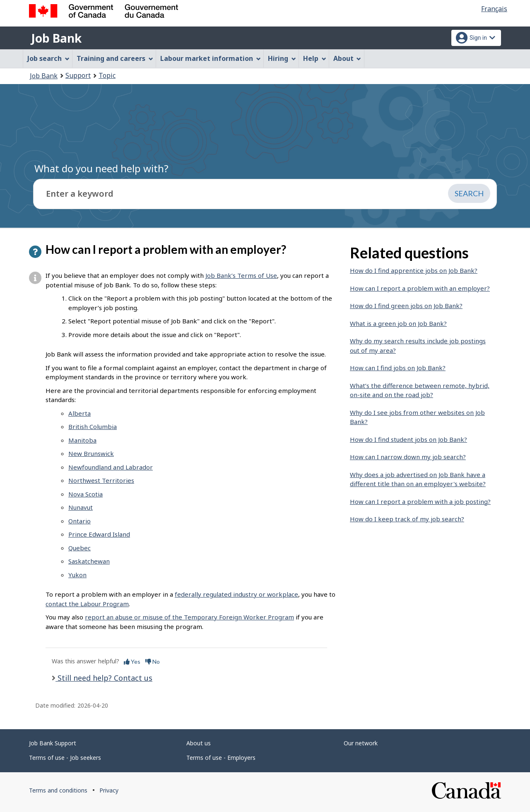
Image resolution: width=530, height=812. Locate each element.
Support (78, 75)
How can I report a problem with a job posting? (420, 501)
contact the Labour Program (87, 604)
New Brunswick (91, 453)
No (153, 661)
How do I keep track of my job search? (407, 519)
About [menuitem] (347, 58)
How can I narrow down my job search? (408, 457)
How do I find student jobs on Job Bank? (408, 439)
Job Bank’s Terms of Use (241, 275)
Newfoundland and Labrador (111, 467)
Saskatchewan (89, 561)
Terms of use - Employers (221, 758)
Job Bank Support (53, 743)
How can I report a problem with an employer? (420, 288)
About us (199, 743)
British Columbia (93, 426)
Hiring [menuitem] (282, 58)
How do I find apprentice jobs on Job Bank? (414, 270)
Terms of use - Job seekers (65, 758)
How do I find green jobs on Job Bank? (406, 306)
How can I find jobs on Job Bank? (398, 368)
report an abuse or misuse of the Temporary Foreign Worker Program (189, 617)
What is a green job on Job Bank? (398, 323)
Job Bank (56, 38)
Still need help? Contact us (104, 678)
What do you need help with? (101, 168)
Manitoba (82, 440)
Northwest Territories (101, 480)
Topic (107, 75)
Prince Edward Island (99, 534)
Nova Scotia (86, 494)
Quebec (79, 548)
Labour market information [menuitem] (211, 58)
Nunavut (81, 507)
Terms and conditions (58, 790)
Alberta (79, 413)
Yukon (77, 575)
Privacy (109, 790)
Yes (132, 661)
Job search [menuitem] (48, 58)
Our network (361, 743)
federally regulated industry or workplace (236, 594)
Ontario (79, 521)
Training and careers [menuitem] (115, 58)
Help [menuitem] (315, 58)
